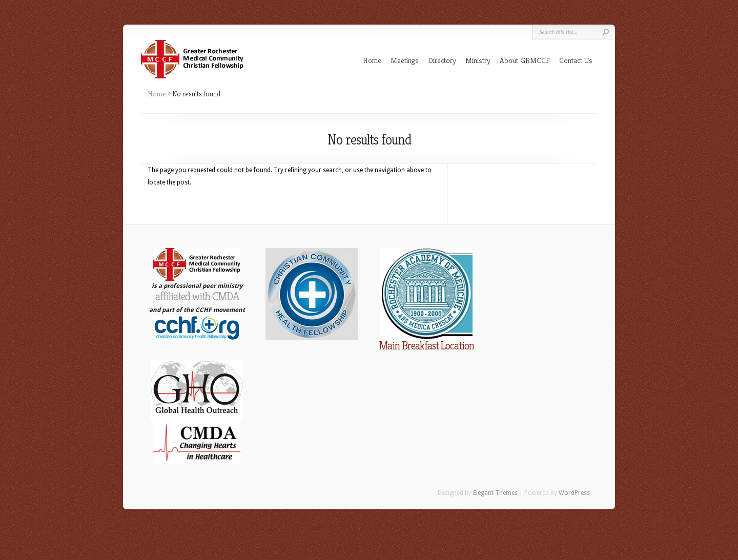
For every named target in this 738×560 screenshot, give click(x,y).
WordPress (574, 493)
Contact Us (576, 60)
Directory (442, 60)
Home (372, 60)
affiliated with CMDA (197, 296)
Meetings (405, 60)
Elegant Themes (495, 493)
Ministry (478, 60)
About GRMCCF (525, 60)
